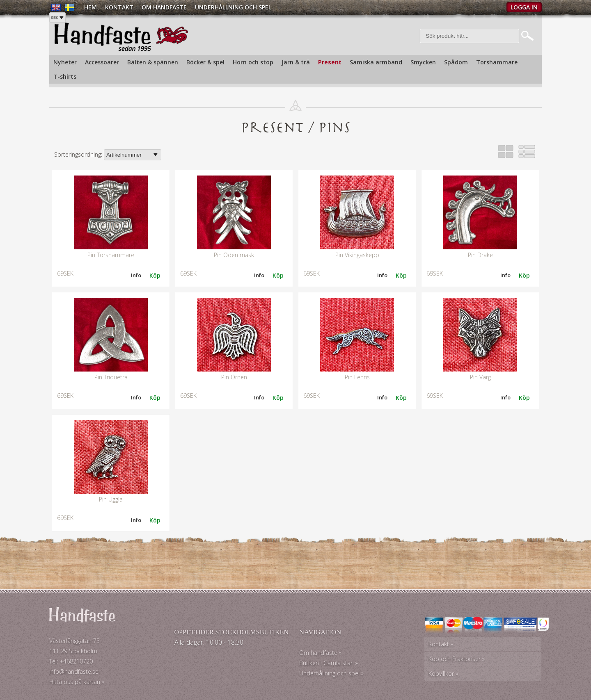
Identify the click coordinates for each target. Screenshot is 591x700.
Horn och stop (253, 62)
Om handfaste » (320, 653)
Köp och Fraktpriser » (457, 659)
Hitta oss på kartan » (77, 682)
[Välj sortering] (133, 155)
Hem (90, 7)
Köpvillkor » (443, 674)
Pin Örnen (234, 377)
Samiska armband (376, 62)
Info (136, 275)
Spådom (456, 62)
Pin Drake (480, 255)
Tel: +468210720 (71, 661)
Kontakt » (441, 644)
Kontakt (119, 7)
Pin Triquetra (111, 377)
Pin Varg (480, 377)
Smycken (423, 62)
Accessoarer (102, 62)
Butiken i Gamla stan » (329, 663)
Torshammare (497, 62)
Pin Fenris (357, 377)
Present (330, 62)
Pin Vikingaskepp (357, 255)
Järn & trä (296, 62)
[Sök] (470, 36)
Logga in (524, 7)
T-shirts (65, 76)
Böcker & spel (205, 62)
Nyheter (65, 62)
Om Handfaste (164, 7)
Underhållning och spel (233, 7)
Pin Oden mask (234, 255)
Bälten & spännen (153, 62)
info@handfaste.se (74, 671)
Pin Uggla (111, 499)
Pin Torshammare (111, 255)
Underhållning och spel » (331, 673)
